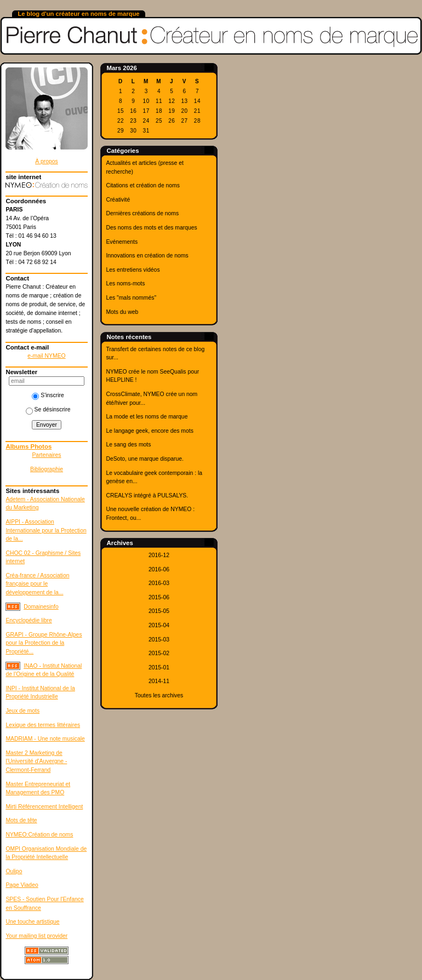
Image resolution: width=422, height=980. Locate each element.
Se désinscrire (48, 409)
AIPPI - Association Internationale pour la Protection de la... (46, 530)
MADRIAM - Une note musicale (45, 739)
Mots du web (122, 312)
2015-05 (159, 611)
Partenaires (46, 455)
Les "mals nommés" (131, 298)
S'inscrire (48, 395)
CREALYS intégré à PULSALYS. (147, 495)
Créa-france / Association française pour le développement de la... (37, 584)
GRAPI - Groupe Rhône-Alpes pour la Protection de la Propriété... (44, 643)
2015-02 (159, 653)
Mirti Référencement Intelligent (44, 807)
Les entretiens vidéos (133, 270)
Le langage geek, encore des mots (149, 431)
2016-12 (159, 555)
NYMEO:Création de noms (39, 835)
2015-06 (159, 597)
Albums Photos (28, 446)
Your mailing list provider (36, 936)
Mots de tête (21, 820)
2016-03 (159, 583)
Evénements (122, 242)
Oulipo (14, 871)
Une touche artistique (32, 922)
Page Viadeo (22, 885)
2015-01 (159, 667)
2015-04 (159, 625)
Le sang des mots (128, 445)
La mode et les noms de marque (147, 417)
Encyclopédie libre (28, 620)
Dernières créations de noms (142, 213)
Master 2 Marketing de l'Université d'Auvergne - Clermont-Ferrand (36, 761)
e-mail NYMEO (46, 356)
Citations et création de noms (143, 185)
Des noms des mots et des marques (151, 228)
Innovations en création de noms (147, 256)
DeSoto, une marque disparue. (145, 459)
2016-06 (159, 569)
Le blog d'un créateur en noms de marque (78, 14)
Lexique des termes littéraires (43, 725)
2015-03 (159, 640)
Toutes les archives (159, 695)
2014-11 (159, 681)
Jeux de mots (22, 711)
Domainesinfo (41, 607)
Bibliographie (47, 469)
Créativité (118, 200)
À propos (47, 161)
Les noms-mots (125, 283)
